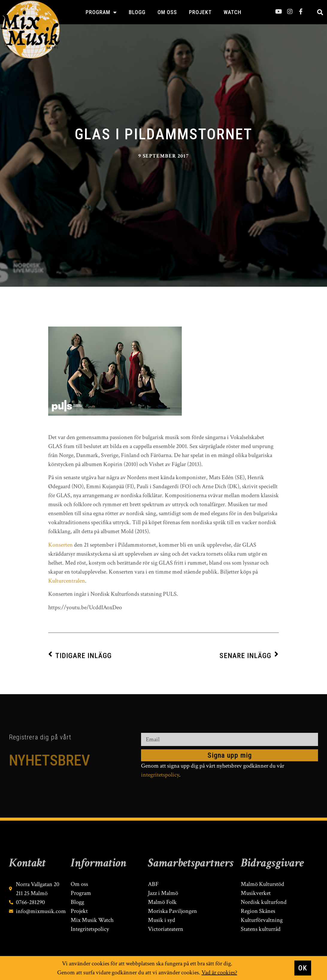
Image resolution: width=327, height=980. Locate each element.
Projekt (200, 12)
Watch (233, 12)
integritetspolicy (160, 775)
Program (101, 12)
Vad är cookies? (219, 973)
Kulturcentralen (67, 684)
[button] (320, 12)
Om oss (167, 12)
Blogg (137, 12)
